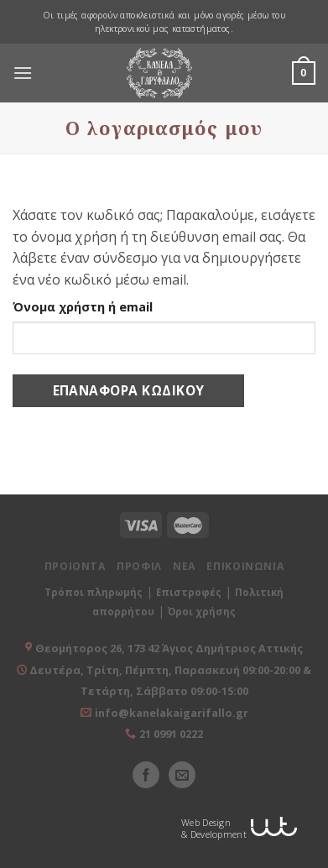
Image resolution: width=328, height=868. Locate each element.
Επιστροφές (189, 592)
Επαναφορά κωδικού (129, 390)
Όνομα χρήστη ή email (83, 307)
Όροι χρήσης (202, 612)
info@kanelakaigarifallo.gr (172, 713)
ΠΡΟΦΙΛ (139, 566)
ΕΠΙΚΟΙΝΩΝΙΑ (245, 566)
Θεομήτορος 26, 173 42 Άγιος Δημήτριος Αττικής (169, 648)
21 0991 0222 (171, 734)
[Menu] (23, 73)
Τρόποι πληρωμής (94, 592)
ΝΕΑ (184, 566)
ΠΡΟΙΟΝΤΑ (75, 566)
